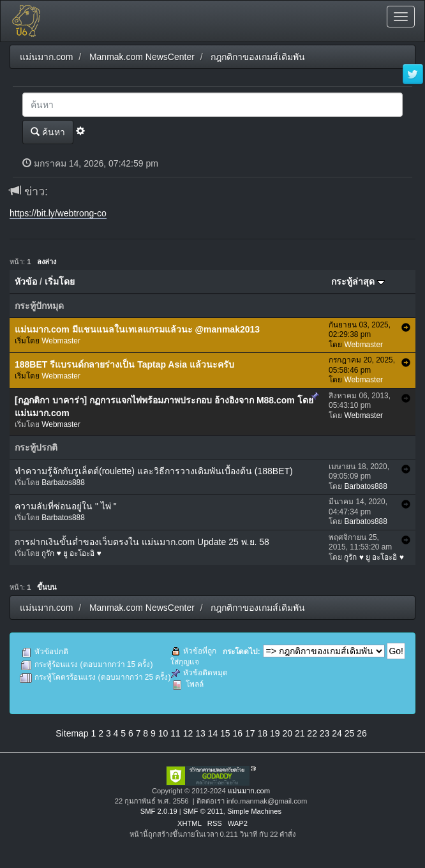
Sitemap (72, 733)
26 (362, 733)
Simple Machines (254, 811)
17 (250, 733)
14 (213, 733)
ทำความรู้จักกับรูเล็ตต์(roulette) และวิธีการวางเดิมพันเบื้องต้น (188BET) (154, 471)
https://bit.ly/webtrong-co (58, 213)
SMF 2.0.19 (159, 811)
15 (225, 733)
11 (175, 733)
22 (312, 733)
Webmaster (61, 341)
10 (163, 733)
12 (188, 733)
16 (238, 733)
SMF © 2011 (203, 811)
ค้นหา (48, 132)
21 (300, 733)
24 (337, 733)
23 (325, 733)
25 (350, 733)
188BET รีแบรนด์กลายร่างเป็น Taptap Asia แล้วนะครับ (124, 364)
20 (287, 733)
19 (275, 733)
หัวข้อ (26, 281)
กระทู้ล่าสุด (358, 281)
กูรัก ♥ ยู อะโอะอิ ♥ (71, 553)
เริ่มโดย (60, 281)
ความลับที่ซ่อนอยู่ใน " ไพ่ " (66, 506)
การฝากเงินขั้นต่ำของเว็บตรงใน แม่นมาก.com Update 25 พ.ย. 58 (142, 542)
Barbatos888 (63, 483)
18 (262, 733)
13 (200, 733)
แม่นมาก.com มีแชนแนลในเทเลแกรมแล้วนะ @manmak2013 (137, 329)
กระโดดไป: (242, 652)
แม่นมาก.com (249, 791)
